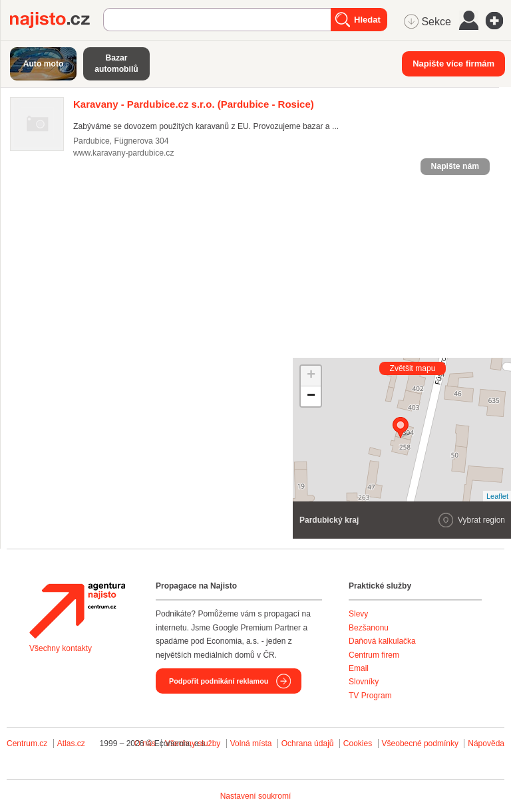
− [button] (311, 396)
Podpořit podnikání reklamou (219, 681)
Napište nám (455, 166)
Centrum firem (374, 655)
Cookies (358, 744)
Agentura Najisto (77, 610)
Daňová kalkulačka (382, 641)
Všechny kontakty (61, 648)
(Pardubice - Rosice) (194, 104)
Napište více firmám (453, 64)
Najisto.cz (57, 20)
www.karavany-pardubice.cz (124, 153)
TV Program (370, 696)
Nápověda (486, 744)
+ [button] (311, 376)
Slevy (358, 614)
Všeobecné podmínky (420, 744)
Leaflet (497, 496)
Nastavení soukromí (256, 796)
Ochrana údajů (308, 744)
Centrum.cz (27, 744)
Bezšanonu (369, 628)
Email (359, 668)
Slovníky (364, 682)
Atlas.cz (71, 744)
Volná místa (251, 744)
